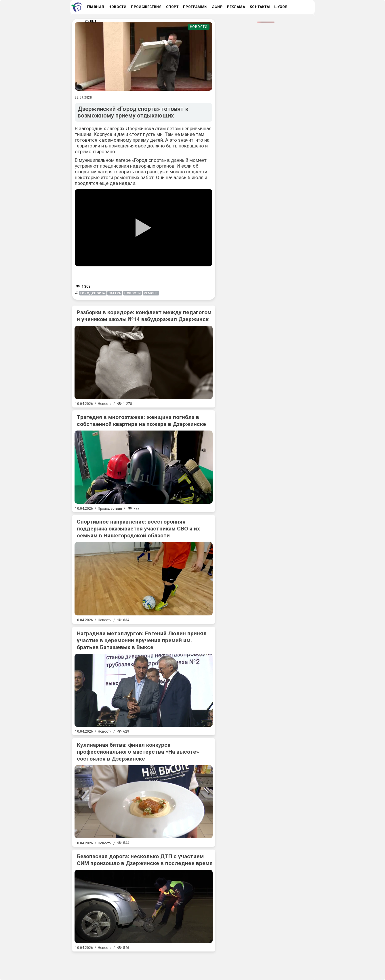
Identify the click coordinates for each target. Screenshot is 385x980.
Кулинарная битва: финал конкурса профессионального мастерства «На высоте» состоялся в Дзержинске (138, 752)
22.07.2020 (83, 97)
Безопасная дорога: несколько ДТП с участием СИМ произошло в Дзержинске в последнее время (145, 860)
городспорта (93, 293)
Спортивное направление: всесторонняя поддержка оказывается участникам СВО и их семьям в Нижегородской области (138, 529)
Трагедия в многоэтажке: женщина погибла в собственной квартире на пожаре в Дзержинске (141, 421)
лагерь (115, 293)
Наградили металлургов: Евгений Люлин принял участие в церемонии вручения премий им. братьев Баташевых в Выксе (142, 640)
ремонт (151, 293)
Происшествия (110, 509)
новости (133, 293)
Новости (199, 27)
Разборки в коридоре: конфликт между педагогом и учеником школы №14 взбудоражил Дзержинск (144, 316)
